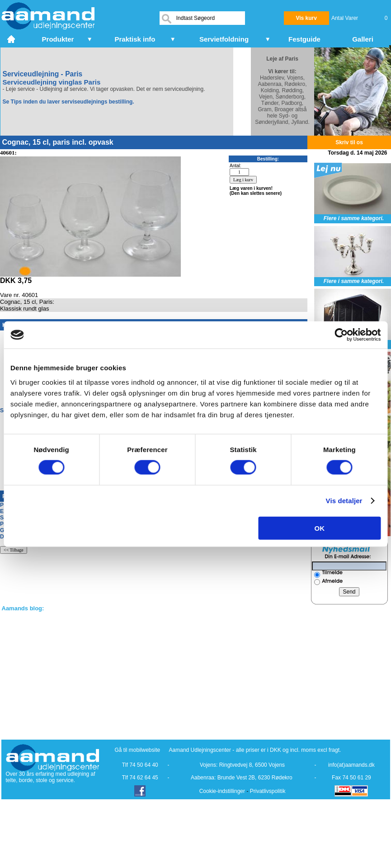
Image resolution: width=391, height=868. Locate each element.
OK (320, 528)
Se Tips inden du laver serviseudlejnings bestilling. (68, 102)
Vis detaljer (344, 501)
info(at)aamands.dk (351, 765)
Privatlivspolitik (268, 791)
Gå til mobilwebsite (138, 750)
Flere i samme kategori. (354, 218)
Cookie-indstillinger (222, 791)
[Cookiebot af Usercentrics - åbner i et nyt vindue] (341, 335)
